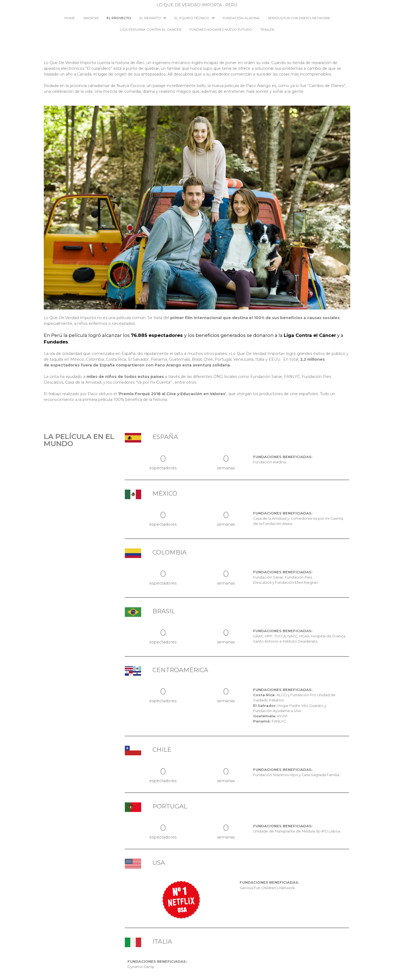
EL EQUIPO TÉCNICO (194, 18)
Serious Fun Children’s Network (299, 18)
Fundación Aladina (241, 18)
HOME (70, 18)
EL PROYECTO (119, 18)
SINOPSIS (91, 18)
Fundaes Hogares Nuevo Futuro (221, 29)
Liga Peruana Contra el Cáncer (151, 29)
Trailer (267, 29)
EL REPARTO (153, 18)
